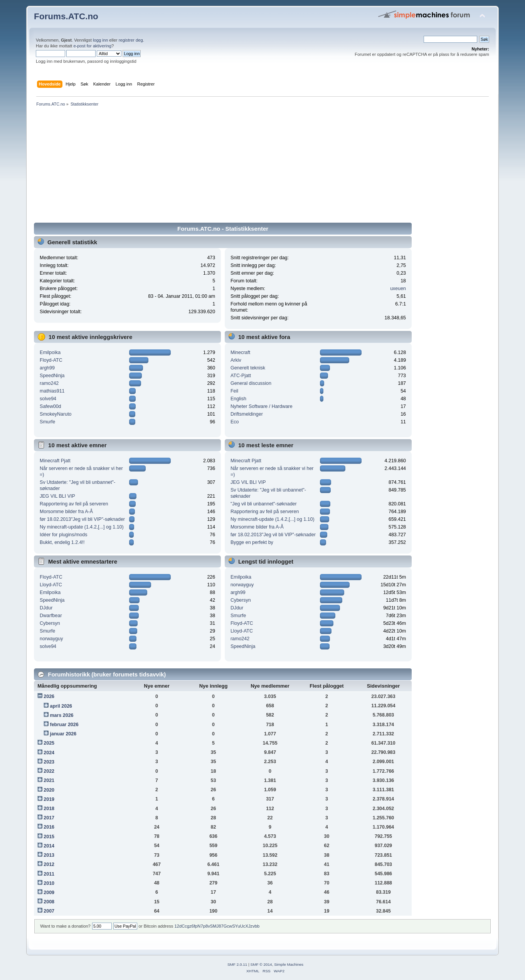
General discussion (251, 383)
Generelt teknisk (248, 368)
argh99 (47, 368)
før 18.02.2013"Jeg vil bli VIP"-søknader (82, 519)
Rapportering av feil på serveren (74, 504)
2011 (49, 874)
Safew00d (50, 406)
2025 (49, 743)
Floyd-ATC (51, 360)
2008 (49, 902)
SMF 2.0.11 (237, 964)
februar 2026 (64, 725)
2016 (49, 827)
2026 (49, 696)
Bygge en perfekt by (252, 542)
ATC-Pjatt (241, 376)
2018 (49, 809)
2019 (49, 799)
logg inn (100, 40)
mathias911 (52, 391)
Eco (235, 422)
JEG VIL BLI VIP (57, 496)
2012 (49, 864)
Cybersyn (50, 623)
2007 (49, 911)
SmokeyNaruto (56, 414)
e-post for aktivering (92, 46)
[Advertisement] (262, 166)
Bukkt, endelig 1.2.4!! (62, 542)
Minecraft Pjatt (55, 461)
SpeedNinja (52, 376)
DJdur (46, 608)
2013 (49, 855)
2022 (49, 771)
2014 (49, 846)
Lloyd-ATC (51, 585)
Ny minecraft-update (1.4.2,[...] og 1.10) (82, 527)
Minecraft (240, 352)
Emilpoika (50, 352)
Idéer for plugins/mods (63, 535)
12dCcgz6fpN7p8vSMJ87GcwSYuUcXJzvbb (217, 926)
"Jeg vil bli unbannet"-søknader (264, 504)
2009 (49, 893)
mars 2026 (62, 715)
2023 (49, 762)
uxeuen (398, 289)
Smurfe (47, 422)
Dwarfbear (51, 616)
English (238, 399)
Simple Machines (289, 964)
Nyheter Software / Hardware (262, 406)
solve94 (48, 399)
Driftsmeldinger (247, 414)
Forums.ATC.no (66, 16)
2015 (49, 837)
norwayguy (51, 639)
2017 (49, 818)
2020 (49, 790)
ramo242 (49, 383)
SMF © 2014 (261, 964)
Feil (234, 391)
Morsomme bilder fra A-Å (66, 512)
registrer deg (131, 40)
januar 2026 (63, 734)
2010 (49, 883)
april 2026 (61, 706)
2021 (49, 780)
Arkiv (236, 360)
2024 (49, 753)
